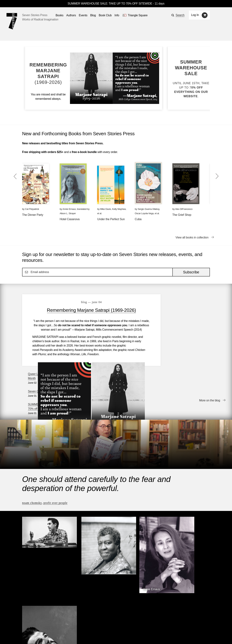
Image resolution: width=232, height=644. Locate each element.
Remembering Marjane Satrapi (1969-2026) (84, 310)
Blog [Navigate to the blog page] (93, 15)
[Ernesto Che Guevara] (188, 531)
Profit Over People (56, 453)
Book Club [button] (105, 15)
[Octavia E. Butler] (92, 511)
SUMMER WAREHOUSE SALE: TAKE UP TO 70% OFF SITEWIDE (110, 4)
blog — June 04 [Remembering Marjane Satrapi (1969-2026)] (84, 302)
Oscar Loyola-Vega (144, 213)
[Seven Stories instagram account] (49, 636)
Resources (84, 626)
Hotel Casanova (70, 219)
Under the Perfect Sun (111, 219)
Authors (41, 626)
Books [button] (60, 15)
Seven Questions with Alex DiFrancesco (181, 318)
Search (180, 15)
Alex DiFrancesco (184, 209)
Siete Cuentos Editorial (164, 585)
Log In (195, 15)
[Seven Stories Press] (12, 21)
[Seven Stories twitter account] (41, 636)
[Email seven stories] (24, 636)
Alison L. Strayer (68, 213)
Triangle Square (96, 585)
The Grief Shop (182, 215)
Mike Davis (106, 209)
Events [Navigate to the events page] (83, 15)
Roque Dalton (34, 487)
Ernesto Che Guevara (183, 528)
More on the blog (210, 360)
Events (55, 626)
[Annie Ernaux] (140, 526)
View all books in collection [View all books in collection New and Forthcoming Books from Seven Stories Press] (192, 237)
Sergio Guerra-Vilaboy (149, 209)
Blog (68, 626)
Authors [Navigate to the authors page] (71, 15)
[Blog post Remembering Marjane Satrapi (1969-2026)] (48, 74)
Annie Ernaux (69, 209)
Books (26, 626)
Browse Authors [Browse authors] (199, 555)
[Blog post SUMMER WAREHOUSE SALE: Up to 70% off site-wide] (191, 79)
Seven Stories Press (35, 15)
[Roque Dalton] (44, 490)
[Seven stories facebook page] (32, 636)
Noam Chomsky (32, 453)
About (100, 626)
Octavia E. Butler (84, 508)
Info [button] (117, 15)
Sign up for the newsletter (72, 636)
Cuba (138, 219)
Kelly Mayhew (119, 209)
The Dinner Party (33, 215)
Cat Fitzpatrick (32, 209)
